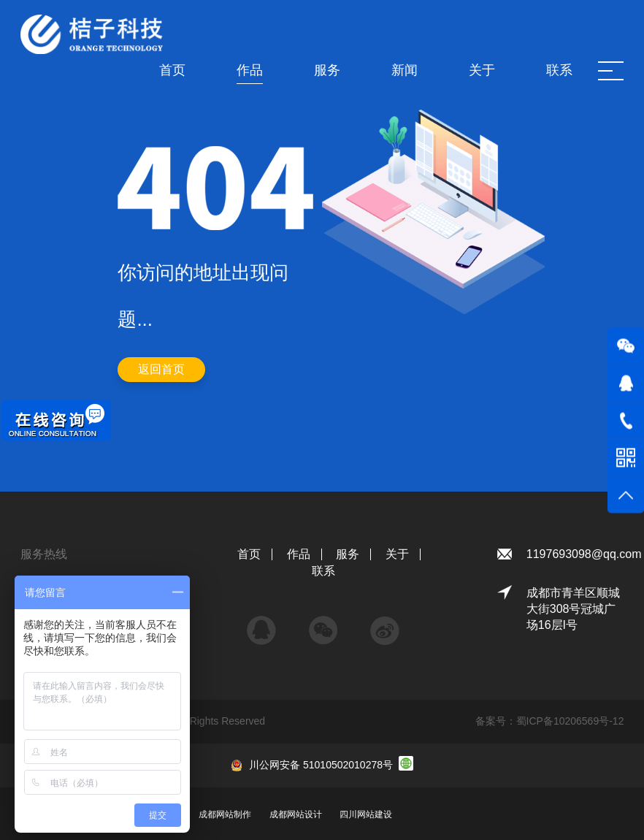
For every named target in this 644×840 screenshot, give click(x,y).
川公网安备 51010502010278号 (321, 765)
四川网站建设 (366, 814)
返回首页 (161, 369)
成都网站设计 (296, 814)
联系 (323, 571)
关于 (397, 554)
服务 (348, 554)
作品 (299, 554)
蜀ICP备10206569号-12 (570, 721)
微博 (385, 623)
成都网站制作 (225, 814)
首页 (249, 554)
